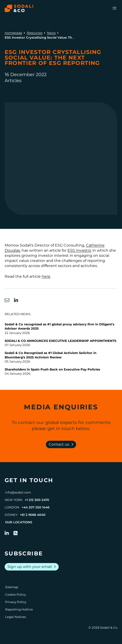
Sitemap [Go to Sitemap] (12, 587)
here (46, 276)
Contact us (62, 444)
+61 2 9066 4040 (33, 515)
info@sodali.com (18, 492)
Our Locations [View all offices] (19, 522)
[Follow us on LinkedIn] (7, 533)
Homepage (13, 33)
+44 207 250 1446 (36, 507)
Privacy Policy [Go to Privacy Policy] (16, 602)
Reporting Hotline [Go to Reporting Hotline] (19, 609)
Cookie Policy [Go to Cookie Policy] (15, 594)
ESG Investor (80, 250)
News (51, 33)
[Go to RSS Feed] (16, 533)
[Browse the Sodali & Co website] (19, 8)
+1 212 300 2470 (37, 500)
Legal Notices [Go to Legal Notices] (15, 617)
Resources (35, 33)
